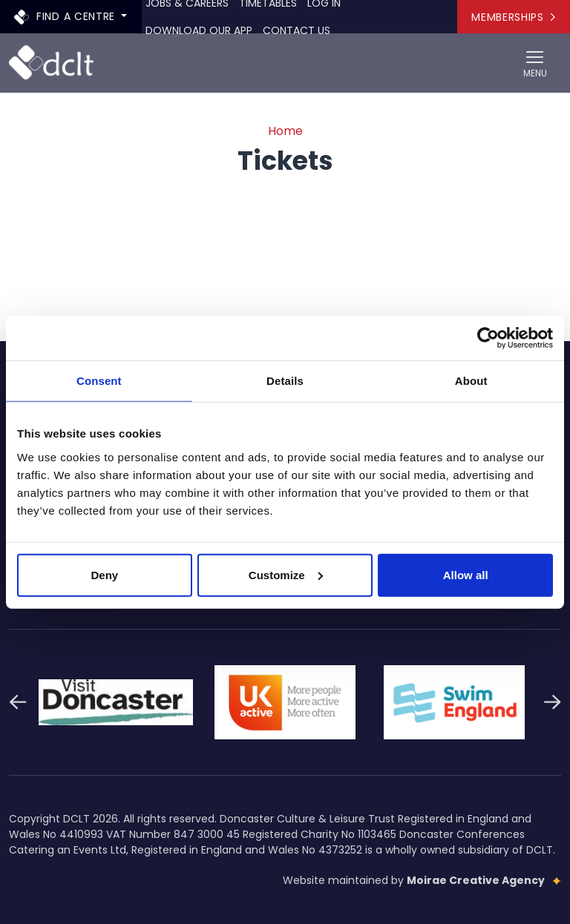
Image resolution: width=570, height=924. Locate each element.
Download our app (199, 30)
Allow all (466, 574)
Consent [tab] (99, 381)
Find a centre (66, 16)
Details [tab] (285, 381)
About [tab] (471, 381)
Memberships (513, 17)
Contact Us (297, 30)
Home (285, 131)
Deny (104, 574)
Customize (286, 574)
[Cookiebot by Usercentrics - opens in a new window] (488, 338)
